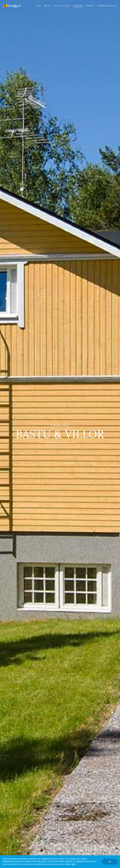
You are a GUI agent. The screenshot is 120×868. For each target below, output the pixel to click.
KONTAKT (90, 6)
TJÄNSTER (78, 6)
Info (74, 864)
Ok (110, 862)
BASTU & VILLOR (62, 6)
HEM (39, 6)
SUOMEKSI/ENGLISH (107, 6)
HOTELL (48, 6)
